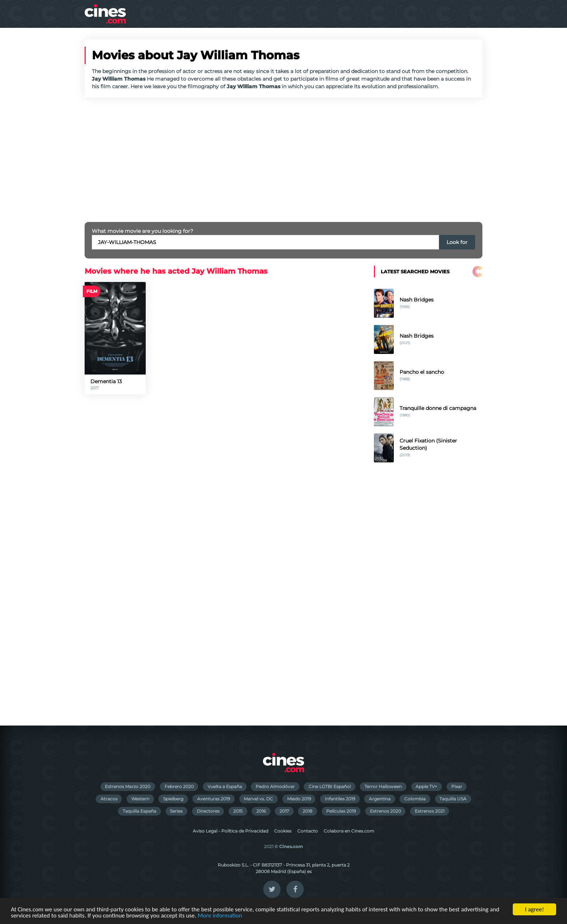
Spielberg (173, 799)
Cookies (283, 831)
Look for (457, 242)
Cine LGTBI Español (330, 786)
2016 (261, 811)
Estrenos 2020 (385, 811)
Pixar (457, 786)
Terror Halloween (383, 786)
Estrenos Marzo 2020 (128, 786)
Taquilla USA (453, 799)
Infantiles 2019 (340, 799)
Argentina (380, 799)
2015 (238, 811)
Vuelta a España (225, 786)
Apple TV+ (426, 786)
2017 (284, 811)
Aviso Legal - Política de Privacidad (231, 831)
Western (140, 799)
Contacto (308, 831)
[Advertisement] (283, 160)
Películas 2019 (341, 811)
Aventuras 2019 (214, 799)
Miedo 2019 (299, 799)
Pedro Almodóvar (275, 786)
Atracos (109, 799)
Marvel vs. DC (258, 799)
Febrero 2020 (179, 786)
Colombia (415, 799)
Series (176, 811)
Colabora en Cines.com (349, 831)
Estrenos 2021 (430, 811)
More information (220, 916)
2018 (308, 811)
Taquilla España (139, 811)
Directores (208, 811)
